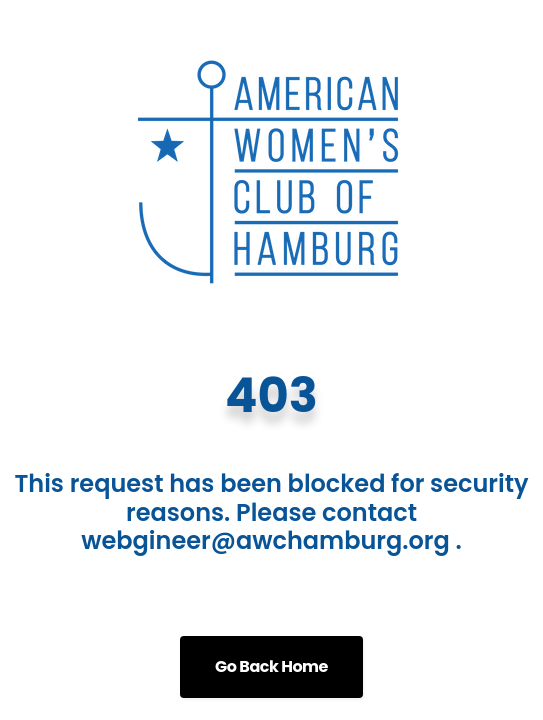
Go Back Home (271, 666)
